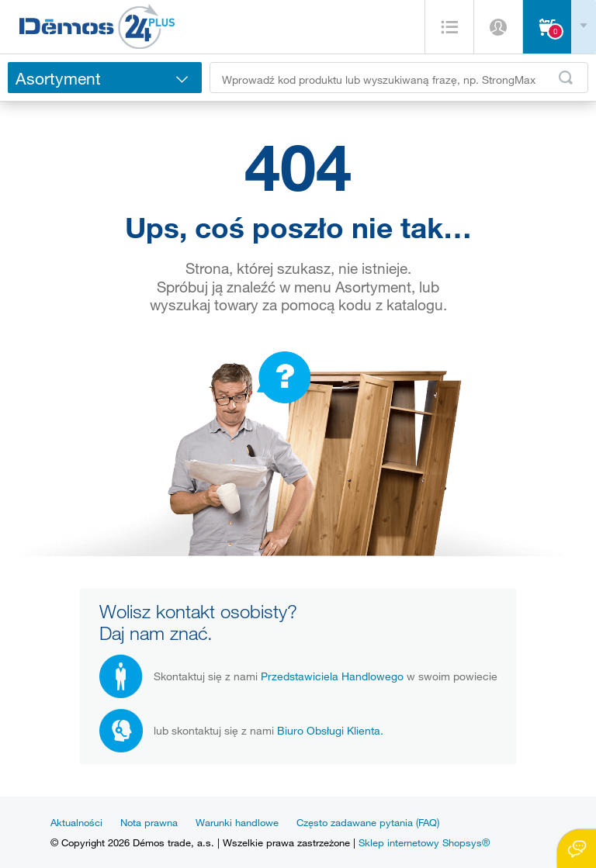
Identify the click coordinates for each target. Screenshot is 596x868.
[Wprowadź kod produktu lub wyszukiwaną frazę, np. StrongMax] (399, 78)
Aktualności (76, 822)
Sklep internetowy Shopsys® (424, 842)
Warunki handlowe (237, 822)
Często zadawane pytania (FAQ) (368, 822)
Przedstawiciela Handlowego (332, 676)
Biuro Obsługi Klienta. (330, 730)
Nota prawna (149, 822)
